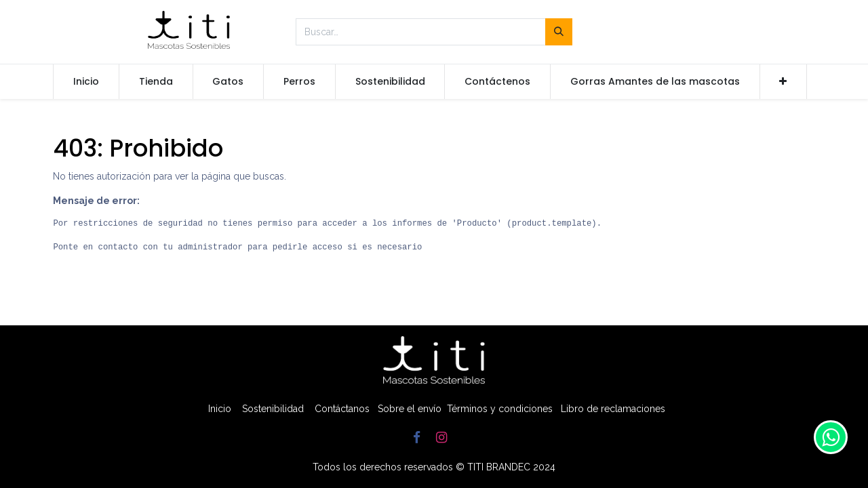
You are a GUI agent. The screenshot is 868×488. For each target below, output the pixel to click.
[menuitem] (86, 82)
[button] (784, 82)
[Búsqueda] (559, 32)
